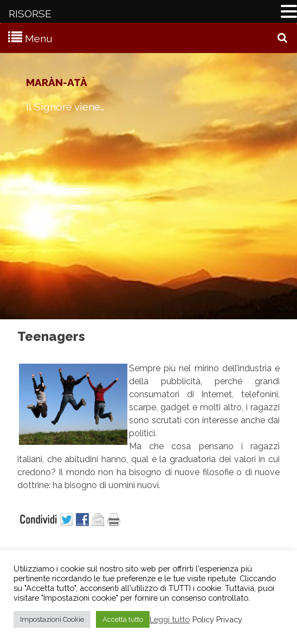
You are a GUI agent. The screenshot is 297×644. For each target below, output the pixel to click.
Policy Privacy (217, 619)
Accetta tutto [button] (123, 619)
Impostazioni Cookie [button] (52, 619)
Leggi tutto (170, 619)
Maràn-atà (57, 82)
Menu (39, 38)
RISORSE (30, 14)
